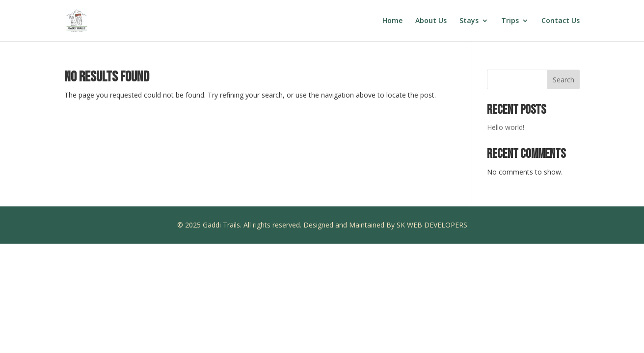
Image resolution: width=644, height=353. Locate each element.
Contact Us (561, 21)
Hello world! (506, 127)
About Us (431, 21)
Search (563, 80)
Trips (510, 21)
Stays (469, 21)
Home (392, 21)
